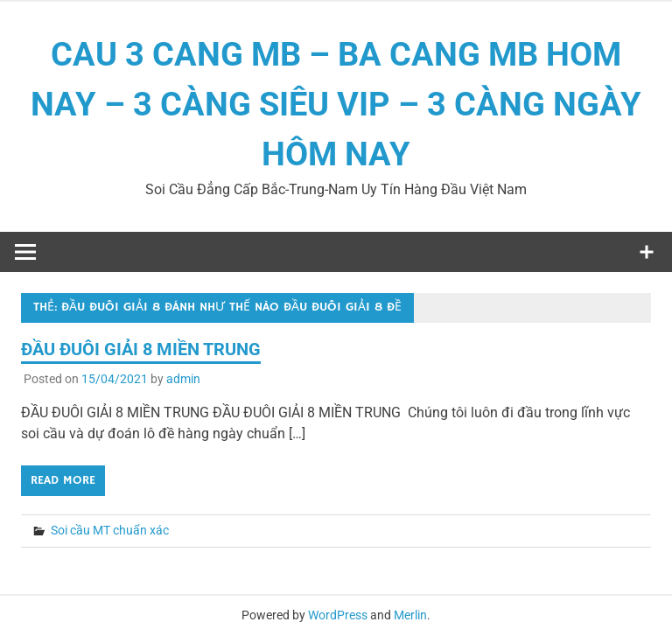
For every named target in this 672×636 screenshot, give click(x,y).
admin (183, 379)
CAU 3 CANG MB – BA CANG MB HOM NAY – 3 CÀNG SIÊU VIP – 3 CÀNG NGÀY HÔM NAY (336, 104)
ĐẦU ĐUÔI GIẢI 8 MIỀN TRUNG (141, 349)
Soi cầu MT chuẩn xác (110, 530)
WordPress (338, 615)
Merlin (410, 615)
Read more (63, 480)
